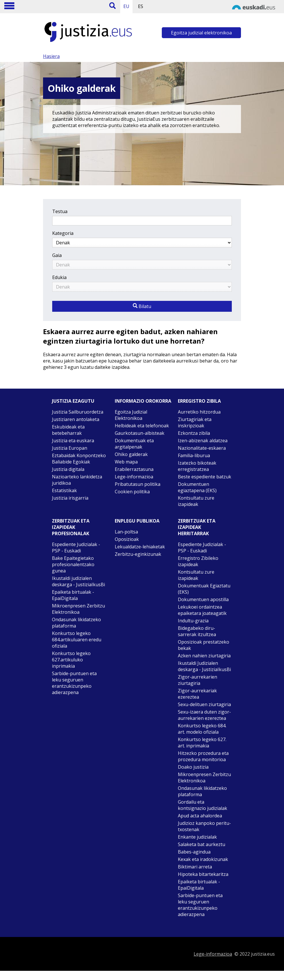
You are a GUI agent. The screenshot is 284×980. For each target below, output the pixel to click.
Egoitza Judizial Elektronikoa (131, 415)
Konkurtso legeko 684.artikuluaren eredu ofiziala (77, 640)
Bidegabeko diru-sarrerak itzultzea (197, 631)
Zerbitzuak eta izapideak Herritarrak (197, 527)
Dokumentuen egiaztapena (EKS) (197, 487)
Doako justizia (193, 767)
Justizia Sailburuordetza (78, 412)
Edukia (59, 277)
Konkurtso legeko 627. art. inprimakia (202, 743)
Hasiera (51, 56)
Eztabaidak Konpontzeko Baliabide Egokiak (79, 459)
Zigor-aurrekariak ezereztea (197, 694)
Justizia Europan (70, 448)
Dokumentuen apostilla (203, 599)
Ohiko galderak (131, 454)
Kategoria (63, 233)
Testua (60, 211)
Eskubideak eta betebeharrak (68, 430)
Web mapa (126, 462)
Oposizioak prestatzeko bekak (204, 645)
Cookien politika (132, 492)
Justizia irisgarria (70, 498)
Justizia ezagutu (73, 401)
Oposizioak (127, 539)
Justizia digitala (68, 469)
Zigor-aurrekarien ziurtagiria (198, 680)
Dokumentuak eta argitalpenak (134, 444)
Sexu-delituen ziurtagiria (204, 704)
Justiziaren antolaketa (76, 419)
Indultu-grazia (193, 621)
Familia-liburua (194, 455)
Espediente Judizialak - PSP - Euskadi (76, 548)
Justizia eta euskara (73, 441)
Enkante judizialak (197, 837)
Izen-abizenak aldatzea (203, 441)
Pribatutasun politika (138, 484)
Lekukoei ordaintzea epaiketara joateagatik (202, 610)
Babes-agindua (194, 852)
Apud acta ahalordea (200, 816)
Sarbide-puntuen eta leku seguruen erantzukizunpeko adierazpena (74, 683)
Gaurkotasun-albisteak (140, 433)
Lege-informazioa (134, 477)
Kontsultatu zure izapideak (196, 501)
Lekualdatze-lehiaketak (140, 547)
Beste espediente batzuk (205, 477)
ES (141, 6)
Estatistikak (64, 490)
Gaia (57, 255)
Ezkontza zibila (194, 433)
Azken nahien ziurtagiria (204, 656)
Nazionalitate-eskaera (202, 448)
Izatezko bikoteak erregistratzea (197, 466)
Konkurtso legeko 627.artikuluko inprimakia (71, 660)
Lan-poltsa (126, 532)
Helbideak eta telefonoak (142, 426)
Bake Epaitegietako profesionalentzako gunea (73, 564)
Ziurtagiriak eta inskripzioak (195, 422)
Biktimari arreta (195, 867)
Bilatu (142, 306)
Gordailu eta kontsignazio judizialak (203, 805)
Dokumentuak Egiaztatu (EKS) (204, 589)
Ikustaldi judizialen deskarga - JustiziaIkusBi (78, 581)
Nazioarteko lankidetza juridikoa (77, 480)
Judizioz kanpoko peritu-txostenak (204, 826)
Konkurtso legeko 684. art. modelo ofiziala (202, 729)
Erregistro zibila (199, 401)
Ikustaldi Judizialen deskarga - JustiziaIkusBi (204, 666)
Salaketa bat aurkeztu (202, 844)
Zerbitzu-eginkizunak (138, 554)
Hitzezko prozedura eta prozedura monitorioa (203, 756)
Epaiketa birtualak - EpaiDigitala (73, 595)
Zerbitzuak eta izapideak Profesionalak (71, 527)
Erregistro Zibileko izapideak (198, 561)
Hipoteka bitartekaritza (203, 874)
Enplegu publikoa (137, 521)
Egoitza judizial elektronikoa (201, 33)
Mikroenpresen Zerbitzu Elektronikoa (78, 609)
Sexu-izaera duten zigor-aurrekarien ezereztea (204, 715)
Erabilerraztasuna (134, 469)
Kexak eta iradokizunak (203, 859)
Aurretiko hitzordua (199, 412)
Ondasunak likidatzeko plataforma (76, 623)
